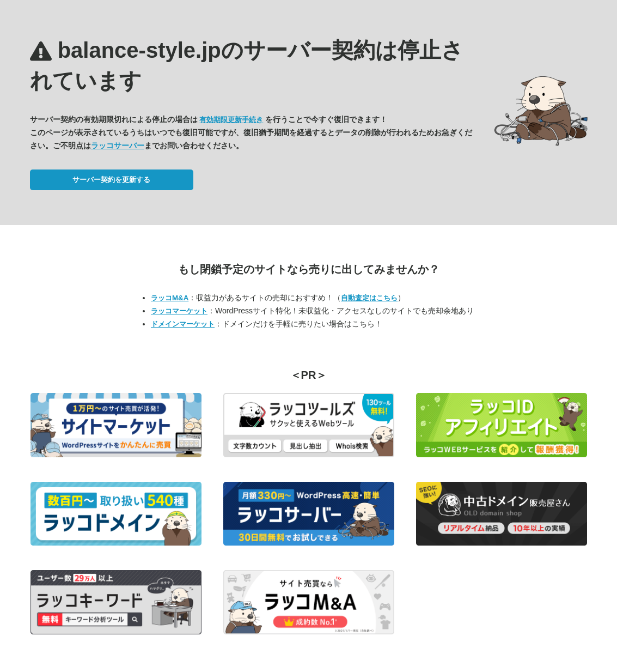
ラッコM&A (170, 298)
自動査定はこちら (369, 298)
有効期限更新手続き (231, 120)
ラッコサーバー (118, 146)
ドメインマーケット (183, 324)
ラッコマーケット (179, 311)
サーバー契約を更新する (111, 180)
